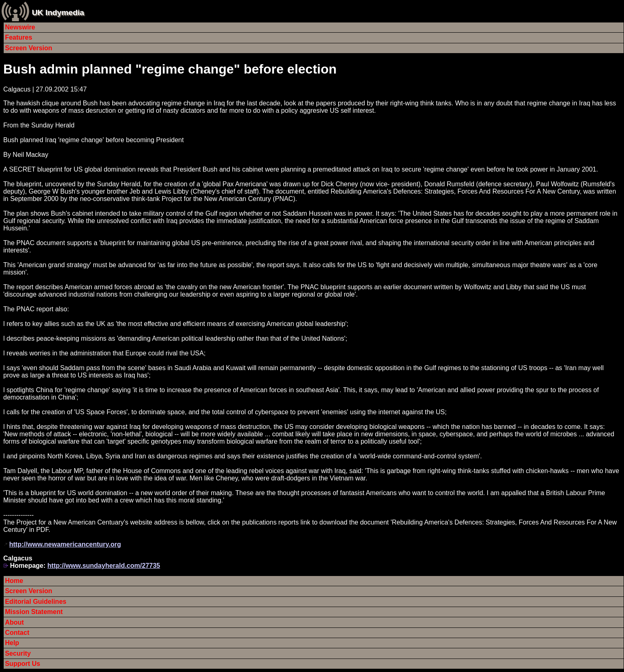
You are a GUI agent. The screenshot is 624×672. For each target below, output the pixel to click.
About (14, 622)
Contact (17, 633)
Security (18, 653)
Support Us (22, 664)
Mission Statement (34, 612)
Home (14, 581)
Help (12, 643)
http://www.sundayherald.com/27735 (104, 566)
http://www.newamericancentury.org (65, 544)
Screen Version (29, 48)
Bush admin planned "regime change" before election (170, 69)
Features (19, 37)
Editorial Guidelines (36, 602)
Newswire (20, 27)
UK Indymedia (58, 12)
